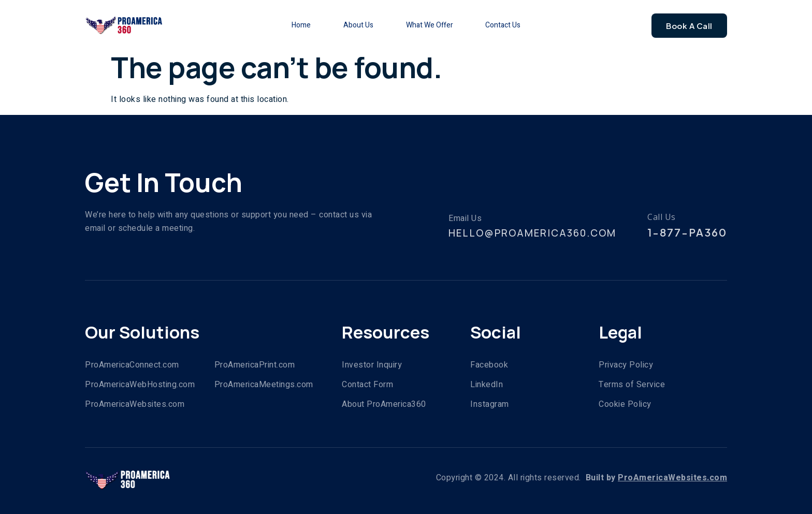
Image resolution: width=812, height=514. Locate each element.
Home (300, 25)
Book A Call (689, 26)
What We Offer (430, 25)
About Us (358, 25)
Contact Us (504, 25)
